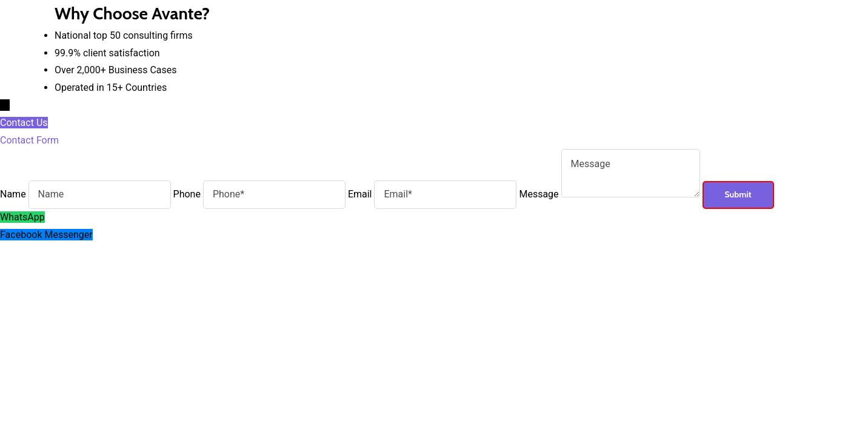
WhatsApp (22, 217)
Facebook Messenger (46, 235)
